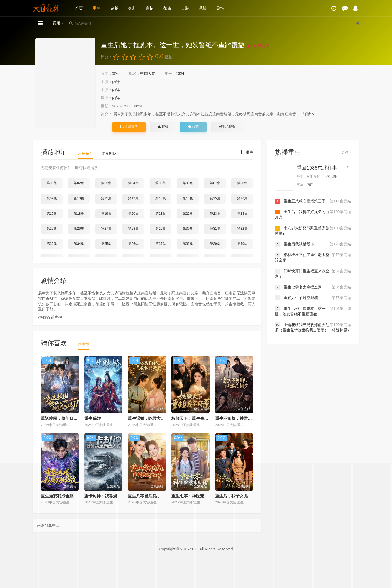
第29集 (160, 229)
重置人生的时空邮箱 (313, 298)
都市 (167, 8)
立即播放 (129, 127)
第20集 (133, 214)
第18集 (79, 214)
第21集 (160, 214)
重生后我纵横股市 (313, 244)
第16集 (242, 198)
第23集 (215, 214)
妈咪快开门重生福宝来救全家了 (313, 274)
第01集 (52, 183)
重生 (97, 8)
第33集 (52, 244)
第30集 (188, 229)
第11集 (106, 198)
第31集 (215, 229)
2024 (180, 73)
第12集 (133, 198)
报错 (163, 127)
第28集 (133, 229)
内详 (116, 82)
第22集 (188, 214)
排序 (247, 152)
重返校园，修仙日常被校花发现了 (71, 418)
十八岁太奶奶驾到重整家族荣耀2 (313, 231)
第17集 (52, 214)
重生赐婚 (93, 418)
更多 (346, 152)
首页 (79, 8)
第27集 (106, 229)
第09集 (52, 198)
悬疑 (203, 8)
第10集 (79, 198)
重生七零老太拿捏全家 (313, 287)
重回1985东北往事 (317, 168)
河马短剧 (85, 153)
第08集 (242, 183)
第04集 (133, 183)
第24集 (242, 214)
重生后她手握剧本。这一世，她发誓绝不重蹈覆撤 (313, 311)
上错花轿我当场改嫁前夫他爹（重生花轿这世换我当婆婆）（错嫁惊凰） (313, 327)
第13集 (160, 198)
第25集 (52, 229)
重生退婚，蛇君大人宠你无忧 (154, 418)
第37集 (160, 244)
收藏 (193, 127)
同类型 (84, 344)
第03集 (106, 183)
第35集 (106, 244)
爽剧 (132, 8)
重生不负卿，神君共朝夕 (238, 418)
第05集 (160, 183)
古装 (185, 8)
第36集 (133, 244)
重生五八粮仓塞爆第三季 (313, 201)
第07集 (215, 183)
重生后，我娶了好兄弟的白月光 (313, 214)
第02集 (79, 183)
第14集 (188, 198)
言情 (150, 8)
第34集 (79, 244)
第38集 (188, 244)
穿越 (114, 8)
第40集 (242, 244)
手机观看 (227, 127)
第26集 (79, 229)
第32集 (242, 229)
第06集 (188, 183)
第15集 (215, 198)
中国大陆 (148, 73)
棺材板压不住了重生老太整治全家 (313, 257)
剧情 (220, 8)
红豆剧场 (109, 153)
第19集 (106, 214)
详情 (309, 114)
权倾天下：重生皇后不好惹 (196, 418)
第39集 (215, 244)
